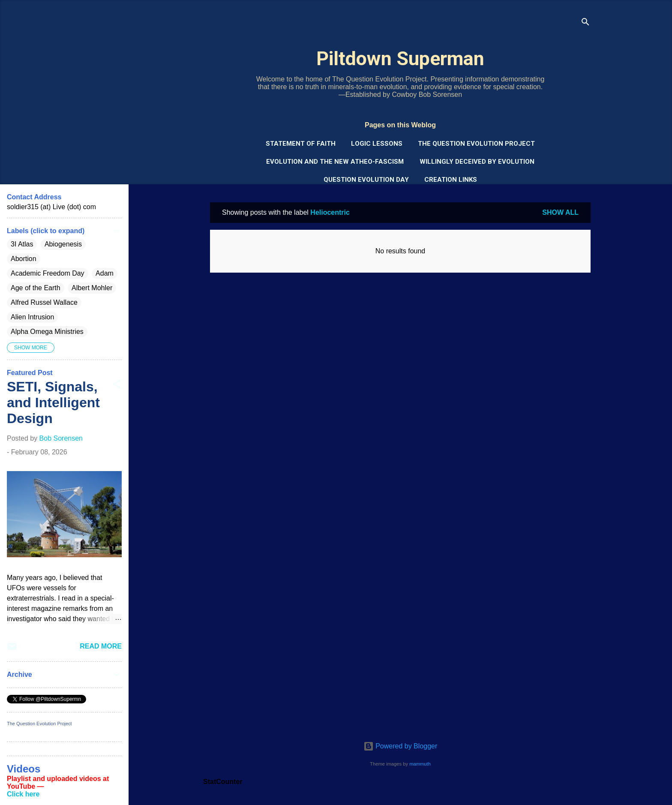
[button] (117, 386)
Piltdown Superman (400, 59)
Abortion (24, 259)
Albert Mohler (92, 288)
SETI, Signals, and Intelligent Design (53, 402)
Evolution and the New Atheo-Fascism (335, 162)
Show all (560, 212)
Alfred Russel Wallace (44, 302)
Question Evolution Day (366, 180)
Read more (101, 646)
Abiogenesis (63, 244)
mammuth (420, 764)
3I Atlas (22, 244)
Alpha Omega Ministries (47, 332)
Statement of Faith (301, 144)
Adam (105, 273)
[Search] (585, 23)
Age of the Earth (36, 288)
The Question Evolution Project (476, 144)
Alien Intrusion (32, 317)
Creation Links (451, 180)
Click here (23, 794)
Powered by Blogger (400, 746)
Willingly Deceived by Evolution (477, 162)
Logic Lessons (377, 144)
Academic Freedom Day (48, 273)
